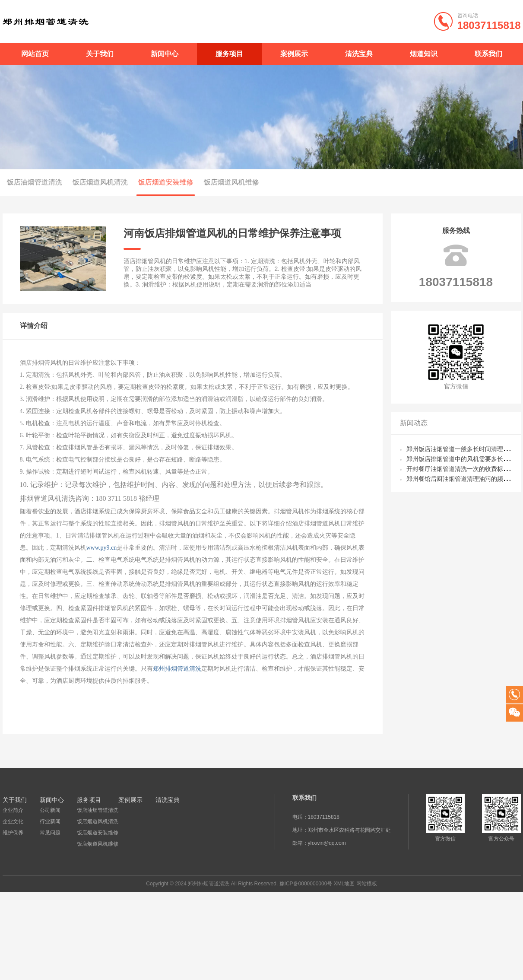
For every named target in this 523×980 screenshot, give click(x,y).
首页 (500, 183)
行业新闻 (50, 821)
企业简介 (13, 810)
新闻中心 (165, 54)
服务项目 (229, 54)
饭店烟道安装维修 (136, 182)
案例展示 (294, 54)
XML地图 (344, 884)
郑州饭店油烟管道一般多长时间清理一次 (461, 449)
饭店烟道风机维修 (202, 182)
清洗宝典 (359, 54)
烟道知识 (424, 54)
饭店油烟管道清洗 (97, 810)
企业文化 (13, 821)
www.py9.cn (102, 548)
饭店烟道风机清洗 (71, 182)
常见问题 (50, 833)
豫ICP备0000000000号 (306, 884)
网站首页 (35, 54)
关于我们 (100, 54)
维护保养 (13, 833)
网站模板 (367, 884)
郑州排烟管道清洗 (177, 669)
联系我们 (488, 54)
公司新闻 (50, 810)
